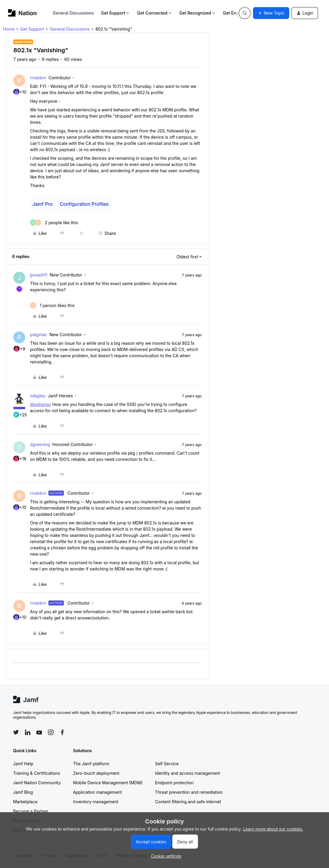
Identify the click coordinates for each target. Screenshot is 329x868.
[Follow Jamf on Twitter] (16, 732)
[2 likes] (54, 223)
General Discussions (73, 13)
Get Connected (155, 13)
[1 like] (52, 305)
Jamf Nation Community (37, 783)
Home (9, 29)
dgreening (40, 444)
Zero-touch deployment (96, 773)
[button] (271, 13)
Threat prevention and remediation (189, 792)
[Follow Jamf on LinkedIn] (28, 732)
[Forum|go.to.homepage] (22, 13)
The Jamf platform (91, 764)
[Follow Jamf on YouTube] (39, 732)
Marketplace (25, 802)
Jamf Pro (42, 204)
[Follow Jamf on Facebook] (62, 732)
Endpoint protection (174, 783)
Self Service (167, 764)
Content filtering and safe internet (188, 802)
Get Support (116, 13)
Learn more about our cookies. (273, 829)
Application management (97, 792)
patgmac (39, 335)
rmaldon (38, 78)
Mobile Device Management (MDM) (108, 783)
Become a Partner (31, 811)
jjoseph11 (39, 275)
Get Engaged (238, 13)
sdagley (38, 396)
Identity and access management (188, 773)
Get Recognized (198, 13)
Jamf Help (23, 764)
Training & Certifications (37, 773)
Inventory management (96, 802)
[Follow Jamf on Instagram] (51, 732)
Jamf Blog (23, 792)
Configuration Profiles (84, 204)
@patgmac (41, 404)
